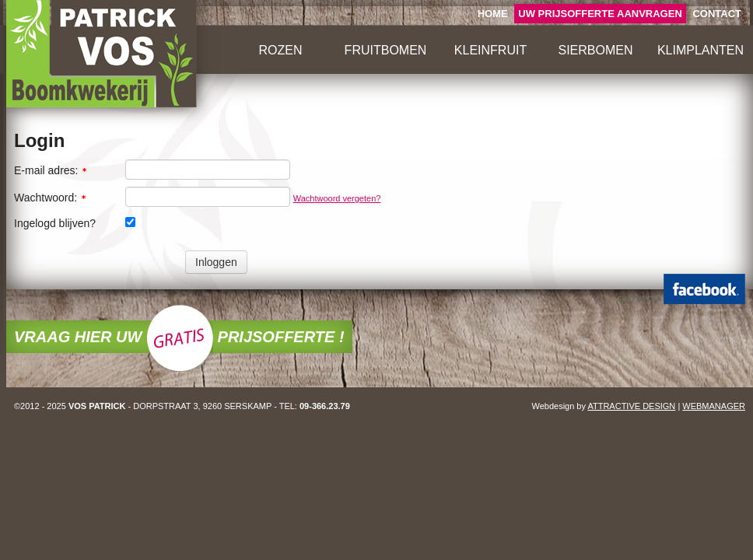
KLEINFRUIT (490, 50)
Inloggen (216, 262)
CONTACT (717, 14)
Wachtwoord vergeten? (337, 198)
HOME (493, 14)
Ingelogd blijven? (55, 223)
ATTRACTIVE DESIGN (631, 406)
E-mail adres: (51, 170)
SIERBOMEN (595, 50)
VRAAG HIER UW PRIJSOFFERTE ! (179, 337)
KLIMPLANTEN (700, 50)
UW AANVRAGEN (600, 14)
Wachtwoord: (51, 198)
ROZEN (281, 50)
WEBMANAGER (714, 406)
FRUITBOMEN (386, 50)
